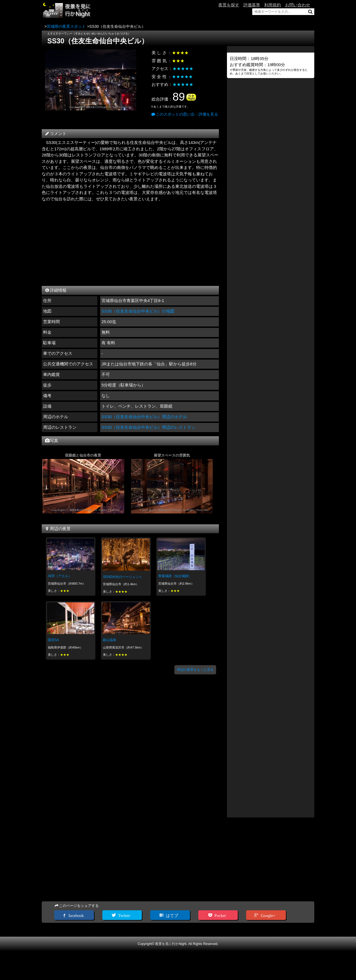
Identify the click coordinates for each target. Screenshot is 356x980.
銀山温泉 (110, 640)
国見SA (53, 640)
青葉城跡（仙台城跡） (175, 576)
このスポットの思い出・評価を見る (184, 114)
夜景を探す (229, 5)
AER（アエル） (60, 576)
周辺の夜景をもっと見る (195, 670)
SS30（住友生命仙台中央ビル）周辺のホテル (144, 417)
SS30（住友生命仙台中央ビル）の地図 (138, 311)
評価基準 (252, 5)
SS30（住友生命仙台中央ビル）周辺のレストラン (148, 427)
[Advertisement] (130, 242)
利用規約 (273, 5)
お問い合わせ (298, 5)
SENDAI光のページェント (123, 577)
